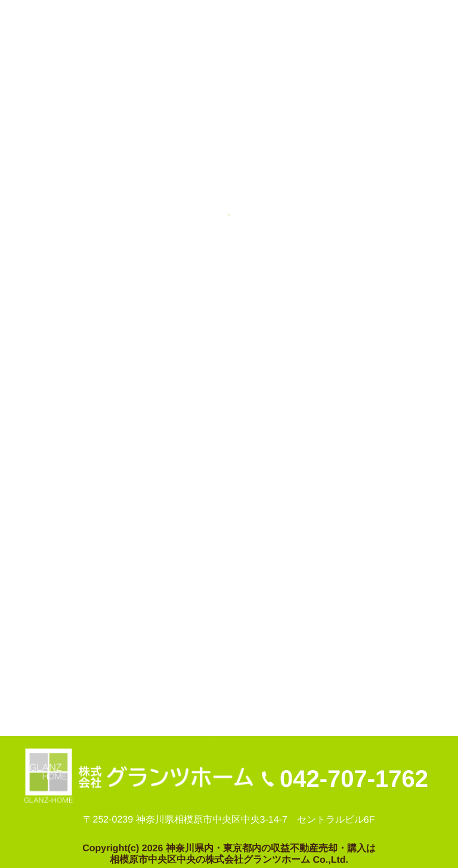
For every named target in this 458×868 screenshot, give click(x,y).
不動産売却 (55, 689)
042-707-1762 (354, 778)
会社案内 (113, 689)
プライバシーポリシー (267, 689)
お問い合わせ (175, 689)
